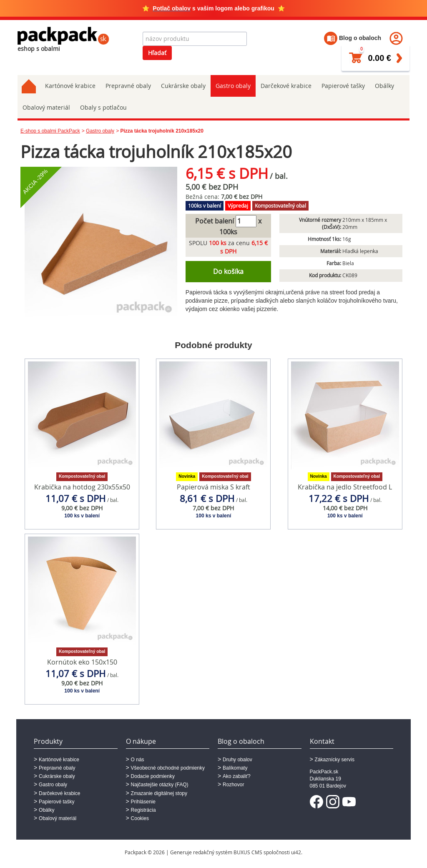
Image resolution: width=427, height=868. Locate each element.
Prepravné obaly (128, 86)
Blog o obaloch (353, 38)
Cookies (140, 818)
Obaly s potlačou (103, 107)
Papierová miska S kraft (213, 487)
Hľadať (157, 53)
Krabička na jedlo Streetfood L (345, 487)
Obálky (384, 86)
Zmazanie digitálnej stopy (159, 793)
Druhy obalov (237, 760)
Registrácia (143, 810)
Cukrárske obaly (183, 86)
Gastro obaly (233, 86)
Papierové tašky (343, 86)
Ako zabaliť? (237, 776)
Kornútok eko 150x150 (82, 662)
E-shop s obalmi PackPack (50, 131)
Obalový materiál (46, 107)
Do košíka (228, 271)
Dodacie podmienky (153, 776)
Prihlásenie (143, 802)
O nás (138, 760)
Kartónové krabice (70, 86)
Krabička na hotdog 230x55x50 (82, 487)
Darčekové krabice (286, 86)
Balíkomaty (235, 768)
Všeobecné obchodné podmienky (168, 768)
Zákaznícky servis (335, 760)
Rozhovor (233, 785)
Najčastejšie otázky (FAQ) (160, 785)
